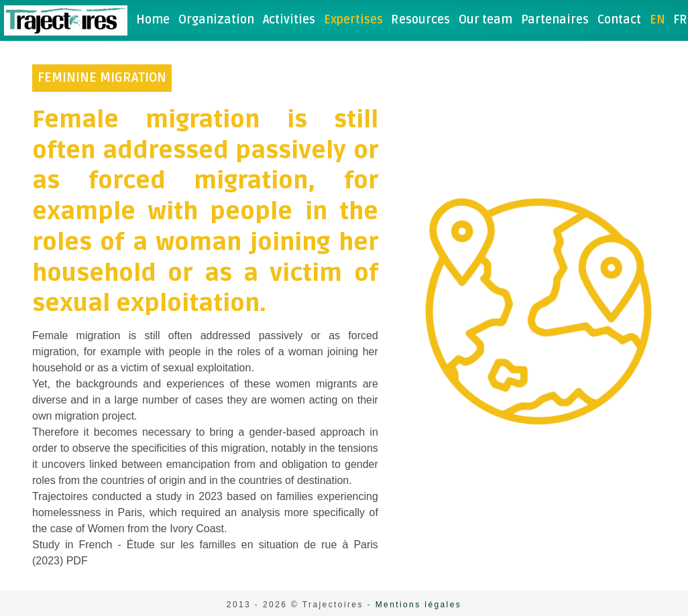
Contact (619, 20)
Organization (216, 20)
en (657, 20)
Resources (420, 20)
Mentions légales (418, 605)
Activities (289, 20)
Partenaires (555, 20)
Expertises (353, 20)
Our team (485, 20)
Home (153, 20)
